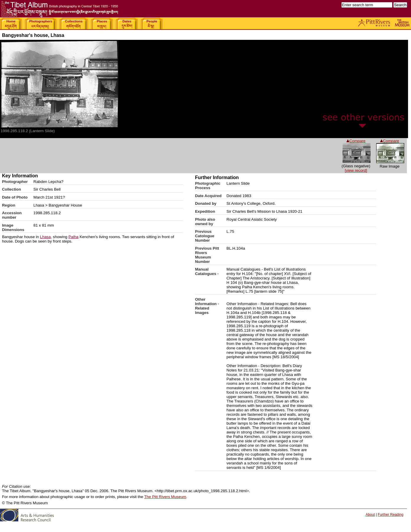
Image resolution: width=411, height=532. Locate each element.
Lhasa (45, 237)
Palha (73, 237)
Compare (390, 141)
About (370, 515)
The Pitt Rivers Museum (165, 497)
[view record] (356, 170)
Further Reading (390, 515)
